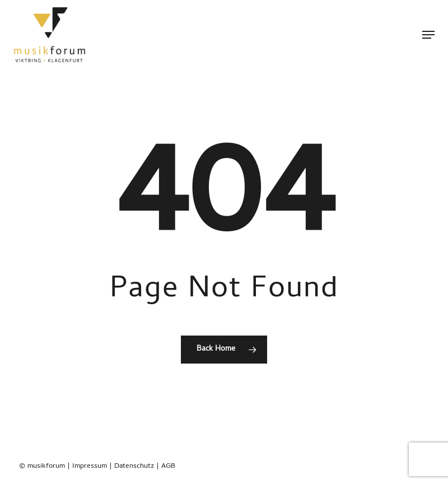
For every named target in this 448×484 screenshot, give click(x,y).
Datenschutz (134, 466)
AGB (168, 466)
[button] (428, 35)
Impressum (90, 466)
